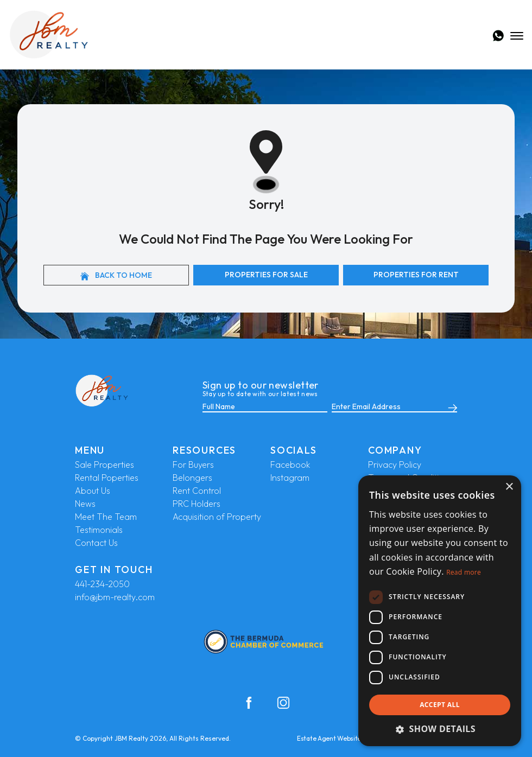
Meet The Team (106, 517)
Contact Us (96, 543)
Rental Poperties (107, 478)
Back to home (116, 275)
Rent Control (197, 491)
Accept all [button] (440, 705)
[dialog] (440, 611)
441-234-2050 (102, 584)
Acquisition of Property (217, 517)
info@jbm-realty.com (115, 597)
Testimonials (99, 530)
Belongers (192, 478)
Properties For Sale (266, 275)
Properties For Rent (416, 275)
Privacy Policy (395, 465)
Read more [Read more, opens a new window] (464, 572)
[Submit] (451, 407)
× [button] (509, 487)
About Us (93, 491)
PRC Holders (197, 504)
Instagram (290, 478)
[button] (440, 729)
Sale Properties (104, 465)
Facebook (290, 465)
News (85, 504)
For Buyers (193, 465)
